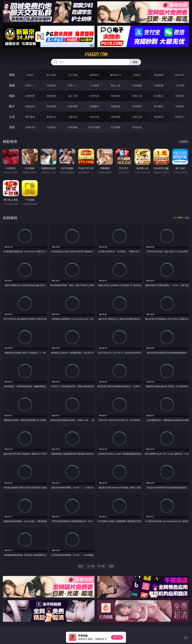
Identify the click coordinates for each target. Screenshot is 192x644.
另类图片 (180, 106)
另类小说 (137, 117)
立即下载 (117, 637)
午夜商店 (51, 127)
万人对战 (73, 75)
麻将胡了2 (116, 75)
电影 (12, 96)
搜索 (135, 62)
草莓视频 (73, 127)
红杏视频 (116, 127)
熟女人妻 (116, 85)
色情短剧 (137, 127)
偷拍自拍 (51, 96)
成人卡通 (73, 96)
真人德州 (51, 75)
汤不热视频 (94, 127)
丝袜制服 (137, 85)
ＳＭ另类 (180, 85)
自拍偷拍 (51, 85)
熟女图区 (159, 106)
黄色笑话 (159, 117)
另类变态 (180, 96)
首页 (81, 566)
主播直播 (159, 85)
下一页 (101, 566)
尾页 (111, 566)
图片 (12, 106)
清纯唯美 (137, 106)
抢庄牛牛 (180, 75)
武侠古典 (94, 117)
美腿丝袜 (116, 106)
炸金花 (137, 75)
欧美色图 (73, 106)
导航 (12, 127)
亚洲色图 (51, 106)
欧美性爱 (94, 96)
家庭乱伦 (51, 117)
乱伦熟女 (159, 96)
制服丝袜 (116, 96)
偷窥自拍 (30, 106)
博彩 (12, 75)
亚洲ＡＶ (30, 85)
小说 (12, 117)
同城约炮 (30, 127)
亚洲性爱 (30, 96)
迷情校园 (116, 117)
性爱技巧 (180, 117)
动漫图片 (94, 106)
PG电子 (30, 75)
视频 (12, 85)
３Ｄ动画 (94, 85)
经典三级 (137, 96)
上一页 (91, 566)
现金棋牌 (159, 75)
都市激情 (30, 117)
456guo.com (96, 54)
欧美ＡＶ (73, 85)
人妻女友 (73, 117)
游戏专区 (94, 75)
